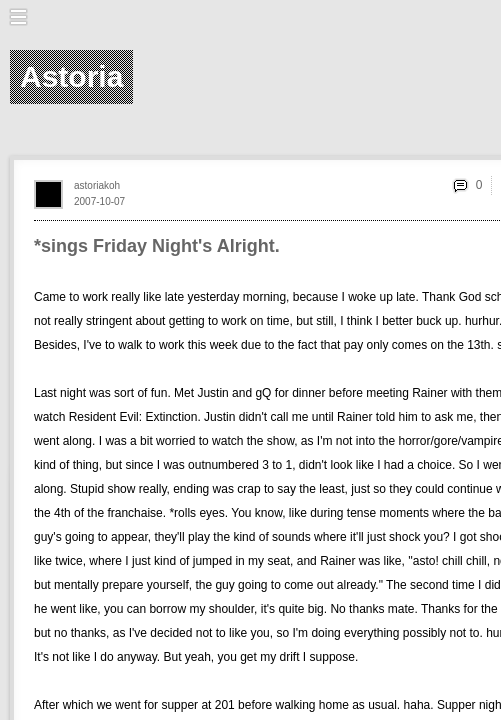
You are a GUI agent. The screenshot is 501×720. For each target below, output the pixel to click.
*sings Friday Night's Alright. (157, 246)
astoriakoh (97, 185)
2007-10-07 (99, 201)
